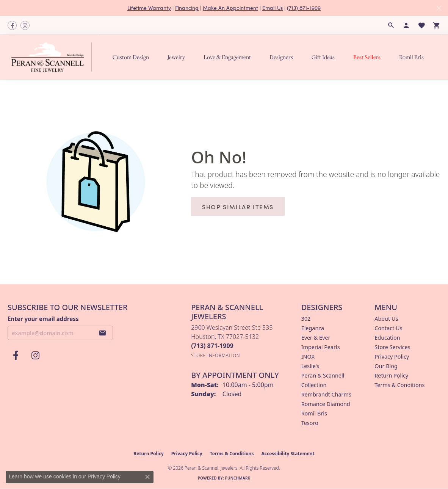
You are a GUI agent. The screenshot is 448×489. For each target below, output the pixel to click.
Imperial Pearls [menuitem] (321, 347)
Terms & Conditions (399, 385)
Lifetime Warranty (149, 8)
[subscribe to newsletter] (103, 333)
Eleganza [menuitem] (313, 328)
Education (387, 338)
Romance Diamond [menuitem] (326, 404)
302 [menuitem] (306, 319)
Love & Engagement (227, 57)
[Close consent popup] (147, 477)
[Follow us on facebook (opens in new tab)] (12, 25)
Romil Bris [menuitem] (314, 413)
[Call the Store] (212, 346)
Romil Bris (411, 57)
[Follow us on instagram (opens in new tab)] (25, 25)
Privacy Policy (392, 357)
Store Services (392, 347)
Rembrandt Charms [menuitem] (326, 394)
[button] (391, 25)
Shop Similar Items (238, 207)
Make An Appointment (230, 8)
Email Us (273, 8)
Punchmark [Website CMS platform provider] (238, 478)
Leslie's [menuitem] (310, 366)
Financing (187, 8)
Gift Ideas (323, 57)
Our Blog (386, 366)
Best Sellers (367, 57)
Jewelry (176, 57)
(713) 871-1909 (304, 8)
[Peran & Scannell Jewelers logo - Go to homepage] (53, 57)
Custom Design (131, 57)
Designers (281, 57)
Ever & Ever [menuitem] (316, 338)
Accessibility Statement (288, 454)
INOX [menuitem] (308, 357)
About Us (386, 319)
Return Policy (391, 375)
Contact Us (388, 328)
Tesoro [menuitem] (310, 423)
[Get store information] (215, 355)
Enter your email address (43, 319)
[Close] (439, 8)
